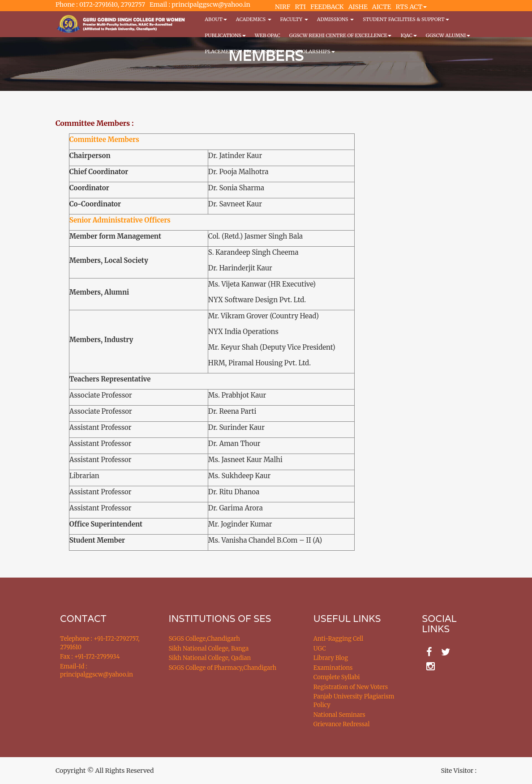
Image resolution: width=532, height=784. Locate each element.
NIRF (283, 7)
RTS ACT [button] (412, 7)
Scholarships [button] (313, 51)
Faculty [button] (294, 19)
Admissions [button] (335, 19)
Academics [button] (254, 19)
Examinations (333, 668)
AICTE (382, 7)
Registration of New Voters (351, 687)
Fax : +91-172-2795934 (90, 657)
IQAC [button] (408, 35)
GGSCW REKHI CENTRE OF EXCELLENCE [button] (341, 35)
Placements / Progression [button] (244, 51)
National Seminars (339, 715)
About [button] (216, 19)
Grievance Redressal (342, 724)
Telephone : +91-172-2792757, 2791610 (100, 643)
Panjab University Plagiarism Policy (354, 701)
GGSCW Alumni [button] (448, 35)
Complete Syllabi (337, 677)
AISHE (358, 7)
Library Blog (331, 658)
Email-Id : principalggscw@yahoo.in (97, 671)
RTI (300, 7)
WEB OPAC (268, 35)
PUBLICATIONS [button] (225, 35)
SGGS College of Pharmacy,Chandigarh (223, 668)
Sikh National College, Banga (209, 649)
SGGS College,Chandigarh (204, 639)
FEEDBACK (327, 7)
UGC (320, 649)
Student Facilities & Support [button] (406, 19)
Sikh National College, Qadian (210, 658)
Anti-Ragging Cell (338, 639)
